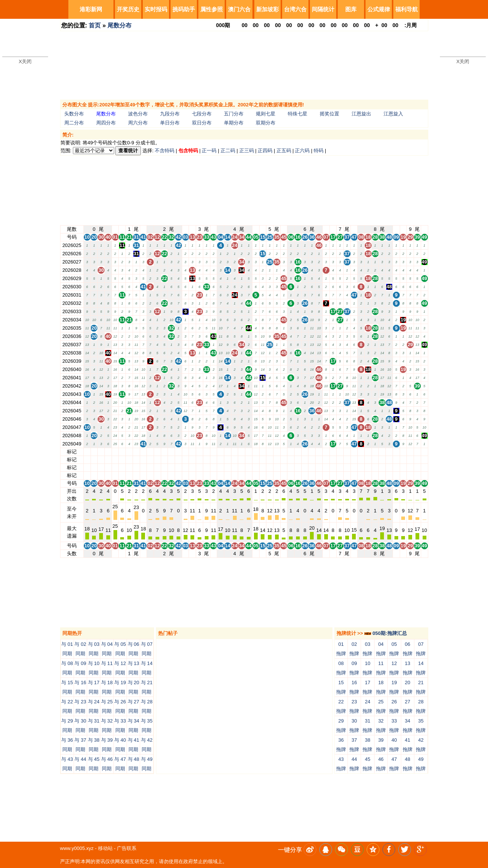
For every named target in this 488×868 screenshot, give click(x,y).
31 (136, 452)
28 (375, 452)
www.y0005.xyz (77, 848)
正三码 (247, 151)
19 (403, 452)
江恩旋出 (361, 114)
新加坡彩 (267, 9)
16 (298, 452)
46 (319, 452)
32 (171, 452)
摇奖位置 (329, 114)
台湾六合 (295, 9)
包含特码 (188, 151)
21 (129, 452)
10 (87, 452)
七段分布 (202, 114)
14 (228, 452)
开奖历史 (128, 9)
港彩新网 (91, 9)
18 (368, 452)
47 (354, 452)
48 (389, 452)
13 (192, 452)
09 (396, 452)
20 (94, 452)
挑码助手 (184, 9)
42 (178, 452)
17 (333, 452)
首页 (95, 25)
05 (255, 452)
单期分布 (234, 123)
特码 (319, 151)
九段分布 (170, 114)
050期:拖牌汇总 (386, 633)
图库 (351, 9)
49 (424, 452)
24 (234, 452)
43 (213, 452)
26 (305, 452)
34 (242, 452)
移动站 (105, 848)
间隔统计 (323, 9)
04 (221, 452)
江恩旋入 (393, 114)
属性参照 (212, 9)
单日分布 (170, 123)
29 (410, 452)
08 (361, 452)
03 (185, 452)
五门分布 (234, 114)
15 (263, 452)
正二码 (228, 151)
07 (326, 452)
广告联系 (127, 848)
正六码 (302, 151)
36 (312, 452)
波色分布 (138, 114)
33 (206, 452)
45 (284, 452)
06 (291, 452)
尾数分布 (119, 25)
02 (150, 452)
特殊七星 (298, 114)
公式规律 (379, 9)
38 (382, 452)
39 (417, 452)
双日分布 (202, 123)
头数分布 (74, 114)
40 (108, 452)
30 (101, 452)
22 (164, 452)
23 (199, 452)
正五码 (284, 151)
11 (122, 452)
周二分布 (74, 123)
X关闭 (25, 61)
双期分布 (266, 123)
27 (340, 452)
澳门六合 (239, 9)
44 (249, 452)
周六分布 (138, 123)
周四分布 (106, 123)
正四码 (265, 151)
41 (143, 452)
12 (157, 452)
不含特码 (165, 151)
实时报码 (156, 9)
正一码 (209, 151)
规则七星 (266, 114)
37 (347, 452)
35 (277, 452)
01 (115, 452)
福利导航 (406, 9)
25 (270, 452)
